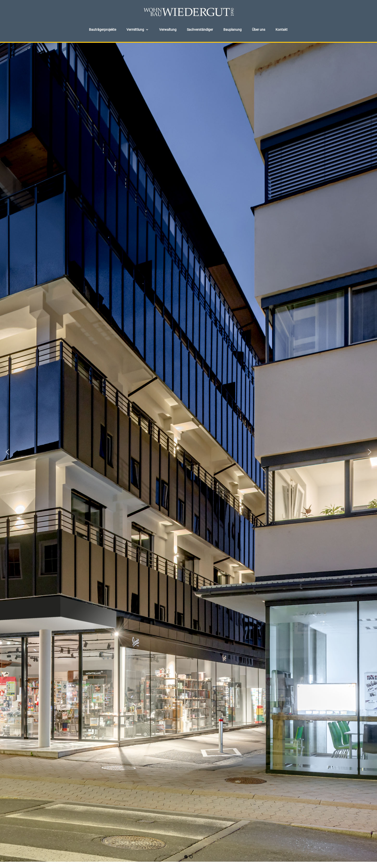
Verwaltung (168, 30)
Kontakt (282, 30)
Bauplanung (232, 30)
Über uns (259, 30)
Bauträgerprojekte (103, 30)
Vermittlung (135, 30)
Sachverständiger (200, 30)
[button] (7, 452)
